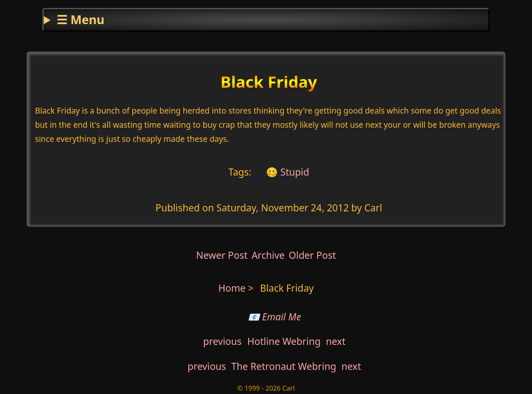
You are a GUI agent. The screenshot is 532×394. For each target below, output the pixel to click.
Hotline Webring (284, 341)
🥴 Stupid (286, 171)
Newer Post (222, 255)
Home (232, 288)
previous (223, 341)
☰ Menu (80, 19)
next (336, 341)
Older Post (312, 255)
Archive (268, 255)
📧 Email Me (275, 317)
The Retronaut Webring (284, 366)
